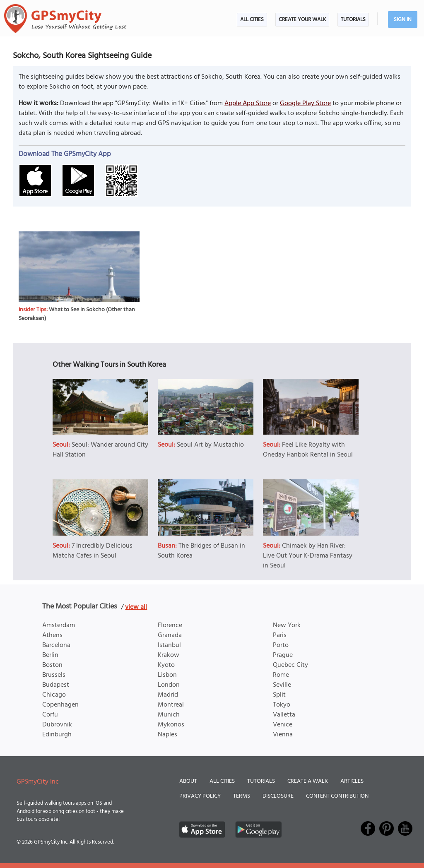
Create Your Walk (302, 20)
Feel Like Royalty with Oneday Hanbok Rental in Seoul (308, 450)
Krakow (169, 655)
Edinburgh (57, 735)
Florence (170, 625)
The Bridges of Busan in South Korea (201, 551)
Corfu (50, 715)
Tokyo (282, 705)
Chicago (54, 695)
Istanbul (169, 645)
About (188, 781)
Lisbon (167, 675)
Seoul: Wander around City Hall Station (100, 450)
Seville (282, 685)
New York (287, 625)
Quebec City (290, 665)
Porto (281, 645)
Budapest (56, 685)
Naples (167, 735)
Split (279, 695)
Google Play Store (305, 103)
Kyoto (166, 665)
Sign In (403, 20)
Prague (283, 655)
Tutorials (353, 20)
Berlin (50, 655)
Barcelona (56, 645)
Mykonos (171, 725)
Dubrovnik (57, 725)
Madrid (168, 695)
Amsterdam (59, 625)
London (169, 685)
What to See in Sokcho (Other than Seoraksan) (77, 314)
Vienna (283, 735)
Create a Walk (308, 781)
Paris (280, 635)
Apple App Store (248, 103)
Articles (352, 781)
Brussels (54, 675)
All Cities (252, 20)
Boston (52, 665)
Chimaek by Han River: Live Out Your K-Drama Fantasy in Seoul (308, 556)
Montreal (171, 705)
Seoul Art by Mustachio (210, 445)
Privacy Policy (200, 796)
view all (136, 607)
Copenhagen (60, 705)
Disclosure (278, 796)
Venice (283, 725)
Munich (169, 715)
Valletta (284, 715)
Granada (170, 635)
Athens (52, 635)
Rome (281, 675)
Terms (242, 796)
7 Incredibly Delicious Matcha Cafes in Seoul (93, 551)
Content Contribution (337, 796)
